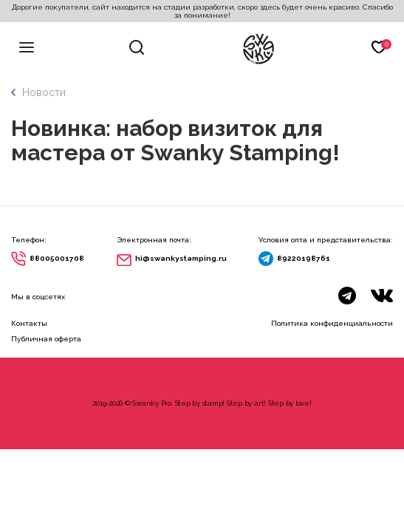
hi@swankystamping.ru (181, 258)
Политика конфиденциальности (332, 323)
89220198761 (304, 258)
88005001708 (57, 258)
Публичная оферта (46, 339)
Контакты (29, 323)
